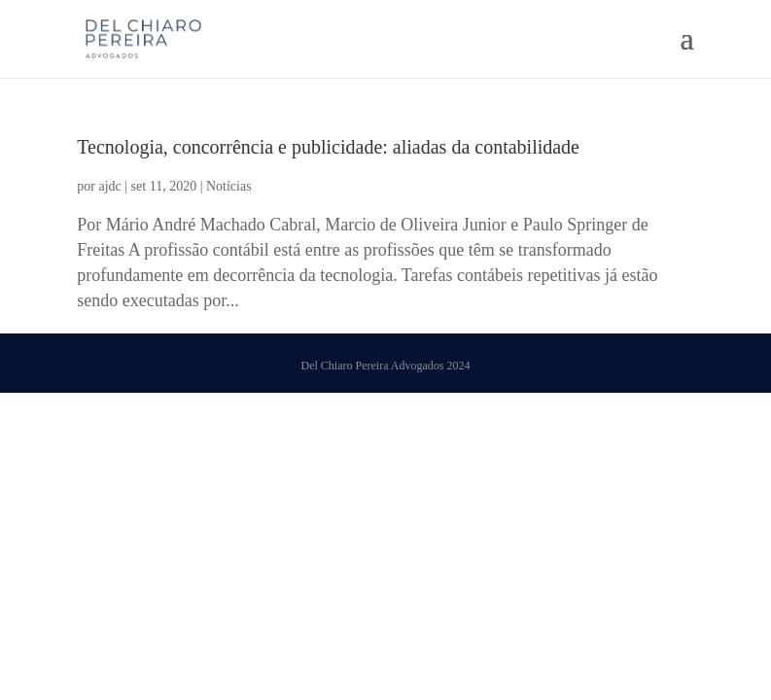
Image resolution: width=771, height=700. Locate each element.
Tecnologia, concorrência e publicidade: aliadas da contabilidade (328, 147)
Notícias (229, 186)
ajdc (109, 186)
